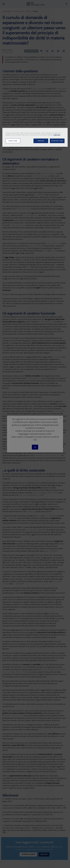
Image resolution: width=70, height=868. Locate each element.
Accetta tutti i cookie (57, 141)
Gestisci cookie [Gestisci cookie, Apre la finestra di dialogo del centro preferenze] (13, 141)
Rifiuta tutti (41, 141)
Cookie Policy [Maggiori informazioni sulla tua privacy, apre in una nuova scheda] (57, 135)
